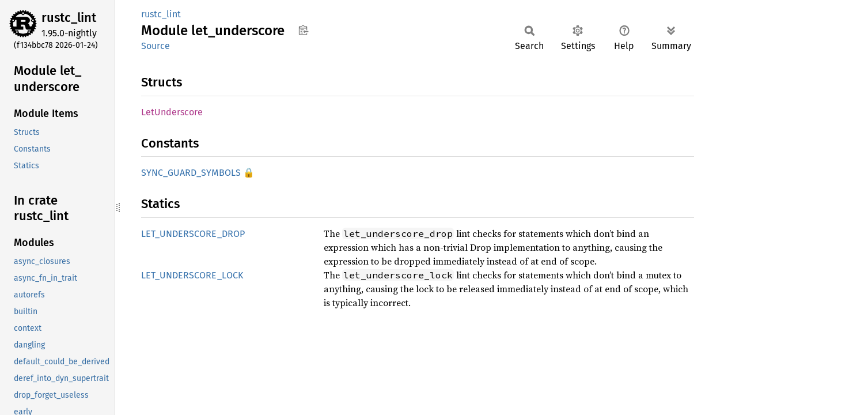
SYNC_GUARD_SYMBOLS (191, 173)
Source (156, 46)
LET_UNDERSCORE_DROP (193, 234)
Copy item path (303, 30)
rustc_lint (69, 18)
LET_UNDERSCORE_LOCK (192, 275)
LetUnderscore (172, 112)
